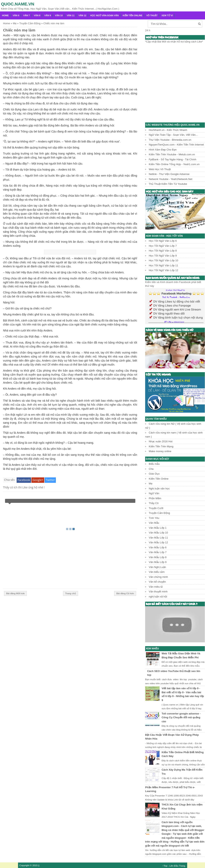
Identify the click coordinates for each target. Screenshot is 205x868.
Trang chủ (71, 593)
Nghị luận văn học (159, 489)
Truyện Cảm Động (159, 513)
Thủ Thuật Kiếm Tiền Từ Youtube (168, 184)
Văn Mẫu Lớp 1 (158, 528)
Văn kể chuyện (157, 582)
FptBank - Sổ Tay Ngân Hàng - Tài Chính (172, 159)
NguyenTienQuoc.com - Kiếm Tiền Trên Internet (176, 145)
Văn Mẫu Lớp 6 (158, 547)
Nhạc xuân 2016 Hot (161, 441)
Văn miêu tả (156, 587)
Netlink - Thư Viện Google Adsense (169, 174)
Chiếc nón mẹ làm (19, 30)
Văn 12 (82, 15)
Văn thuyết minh (158, 592)
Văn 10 (59, 15)
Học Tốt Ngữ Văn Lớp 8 (163, 251)
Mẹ (151, 484)
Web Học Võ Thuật (160, 169)
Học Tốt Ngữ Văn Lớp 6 (163, 241)
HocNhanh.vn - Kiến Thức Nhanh (168, 130)
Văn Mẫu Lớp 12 (158, 542)
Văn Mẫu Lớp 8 (158, 557)
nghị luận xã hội (158, 597)
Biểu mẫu (154, 464)
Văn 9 (48, 15)
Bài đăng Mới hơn (15, 593)
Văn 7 (27, 15)
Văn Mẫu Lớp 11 (158, 538)
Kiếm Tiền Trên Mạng (161, 446)
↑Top (165, 866)
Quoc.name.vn (18, 4)
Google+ (38, 480)
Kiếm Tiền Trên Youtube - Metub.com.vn (172, 154)
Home (5, 15)
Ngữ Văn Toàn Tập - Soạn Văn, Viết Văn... (173, 135)
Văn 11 (71, 15)
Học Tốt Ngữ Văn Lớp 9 (163, 256)
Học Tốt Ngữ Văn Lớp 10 (163, 260)
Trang (182, 866)
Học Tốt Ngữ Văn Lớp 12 (163, 270)
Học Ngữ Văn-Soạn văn (105, 15)
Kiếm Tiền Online (133, 15)
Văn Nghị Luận (157, 567)
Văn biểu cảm (157, 572)
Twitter (50, 480)
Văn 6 (16, 15)
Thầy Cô (154, 503)
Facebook (24, 480)
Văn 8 (37, 15)
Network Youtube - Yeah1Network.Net (171, 179)
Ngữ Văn (154, 493)
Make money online (160, 451)
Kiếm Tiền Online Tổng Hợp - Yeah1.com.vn (174, 164)
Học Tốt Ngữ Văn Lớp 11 (163, 265)
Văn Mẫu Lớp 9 (158, 562)
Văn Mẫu (154, 523)
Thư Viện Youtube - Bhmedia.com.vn (170, 140)
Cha (151, 469)
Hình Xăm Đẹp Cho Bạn (163, 150)
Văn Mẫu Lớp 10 (158, 533)
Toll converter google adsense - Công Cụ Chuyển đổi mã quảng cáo (181, 717)
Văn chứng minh (158, 577)
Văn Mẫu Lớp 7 (158, 552)
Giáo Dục (154, 474)
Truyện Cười (156, 508)
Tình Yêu (154, 518)
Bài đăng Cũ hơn (125, 593)
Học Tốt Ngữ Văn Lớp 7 (163, 246)
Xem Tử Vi (167, 15)
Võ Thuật (152, 15)
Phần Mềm (155, 498)
